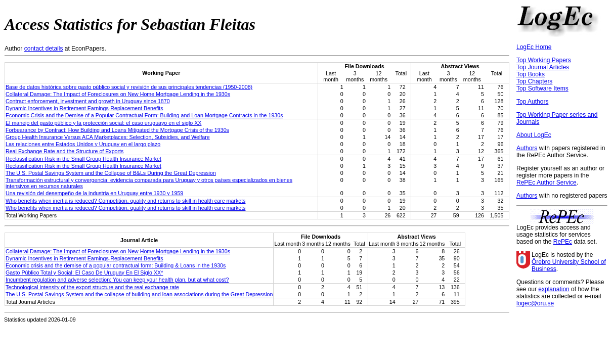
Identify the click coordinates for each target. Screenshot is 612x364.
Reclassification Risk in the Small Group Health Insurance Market (83, 159)
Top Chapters (534, 81)
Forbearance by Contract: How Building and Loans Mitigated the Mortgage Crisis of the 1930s (117, 130)
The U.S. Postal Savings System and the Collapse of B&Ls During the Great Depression (111, 173)
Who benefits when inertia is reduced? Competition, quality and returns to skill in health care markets (125, 201)
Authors (527, 148)
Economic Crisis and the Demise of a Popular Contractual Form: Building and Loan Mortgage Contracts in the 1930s (144, 115)
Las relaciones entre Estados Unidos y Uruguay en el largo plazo (83, 144)
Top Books (531, 74)
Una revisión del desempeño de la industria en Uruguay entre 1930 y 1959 (94, 193)
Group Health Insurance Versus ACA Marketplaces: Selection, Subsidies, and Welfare (108, 137)
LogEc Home (534, 47)
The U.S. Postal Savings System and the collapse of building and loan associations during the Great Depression (139, 294)
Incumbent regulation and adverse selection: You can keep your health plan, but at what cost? (117, 280)
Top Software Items (542, 88)
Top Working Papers (544, 60)
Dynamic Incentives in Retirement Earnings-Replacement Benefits (84, 108)
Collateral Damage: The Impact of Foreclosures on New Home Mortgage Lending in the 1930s (118, 94)
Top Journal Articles (543, 67)
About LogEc (534, 135)
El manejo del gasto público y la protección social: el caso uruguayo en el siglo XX (103, 123)
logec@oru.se (535, 303)
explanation (554, 289)
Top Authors (532, 102)
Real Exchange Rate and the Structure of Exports (64, 151)
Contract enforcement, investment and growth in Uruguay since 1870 (88, 101)
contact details (44, 49)
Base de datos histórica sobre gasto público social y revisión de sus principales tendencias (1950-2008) (129, 87)
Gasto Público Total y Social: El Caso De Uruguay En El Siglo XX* (84, 272)
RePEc (563, 242)
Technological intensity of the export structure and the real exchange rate (92, 287)
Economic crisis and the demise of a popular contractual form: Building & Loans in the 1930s (116, 265)
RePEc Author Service (547, 183)
